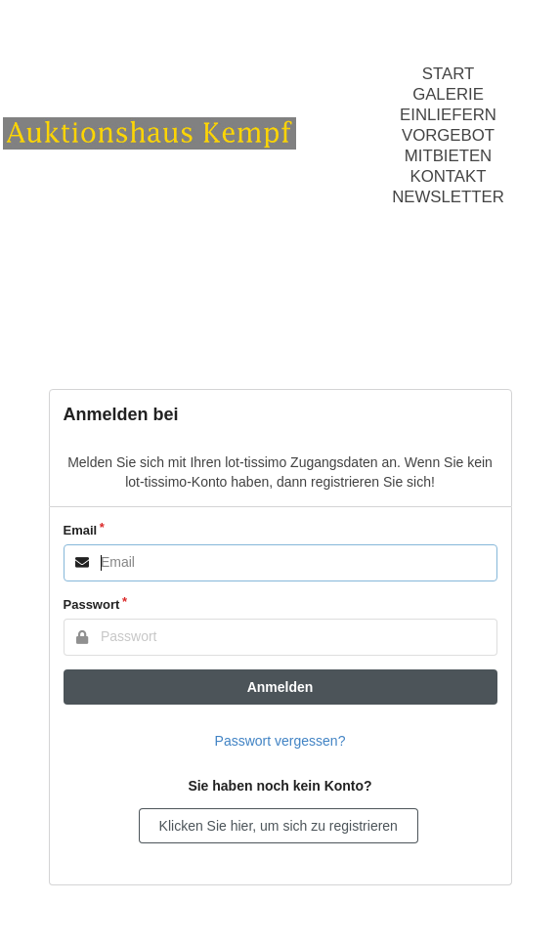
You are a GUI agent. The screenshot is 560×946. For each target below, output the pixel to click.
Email (81, 530)
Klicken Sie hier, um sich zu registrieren (279, 826)
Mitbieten (449, 156)
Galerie (448, 94)
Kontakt (448, 176)
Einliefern (448, 115)
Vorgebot (448, 135)
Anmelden (280, 687)
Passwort (92, 604)
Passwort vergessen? (280, 741)
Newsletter (448, 197)
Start (448, 74)
